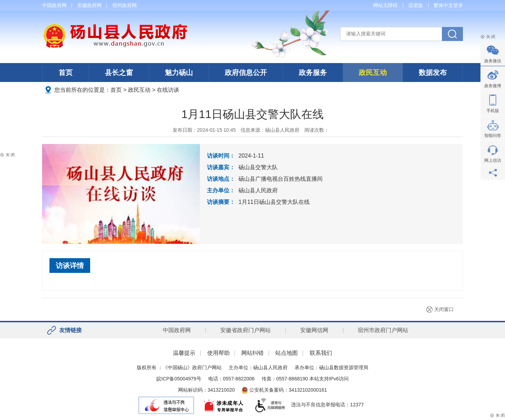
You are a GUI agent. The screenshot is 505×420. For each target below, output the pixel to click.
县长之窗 (119, 73)
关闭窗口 (444, 309)
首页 (66, 73)
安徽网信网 (314, 330)
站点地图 (287, 353)
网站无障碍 (385, 5)
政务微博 (493, 86)
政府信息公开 (246, 73)
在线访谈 (168, 90)
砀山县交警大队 (258, 167)
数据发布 (433, 73)
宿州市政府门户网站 (383, 330)
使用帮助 (218, 353)
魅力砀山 (179, 73)
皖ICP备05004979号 (179, 379)
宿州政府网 (124, 5)
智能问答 (493, 136)
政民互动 (373, 73)
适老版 (416, 5)
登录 (458, 5)
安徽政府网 (89, 5)
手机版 (493, 111)
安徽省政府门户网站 (245, 330)
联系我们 (321, 353)
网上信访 (493, 160)
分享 (493, 173)
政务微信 (493, 61)
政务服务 (313, 73)
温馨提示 (184, 353)
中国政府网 (54, 5)
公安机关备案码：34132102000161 (284, 390)
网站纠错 (252, 353)
